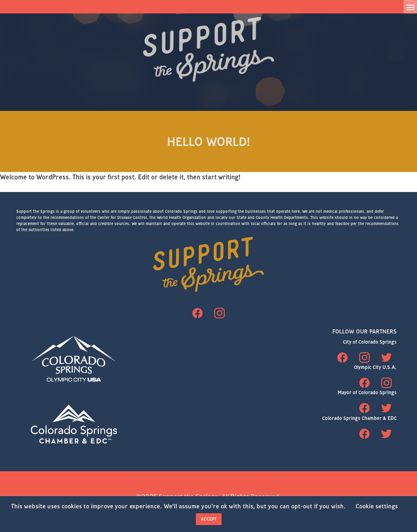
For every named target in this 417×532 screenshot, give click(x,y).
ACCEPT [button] (209, 519)
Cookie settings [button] (377, 506)
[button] (410, 7)
